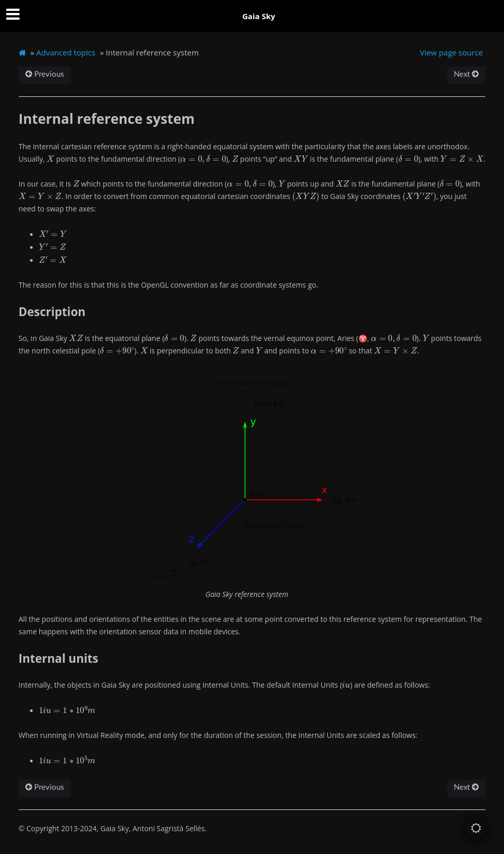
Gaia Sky (259, 16)
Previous (45, 74)
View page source (451, 52)
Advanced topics (66, 52)
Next (466, 74)
